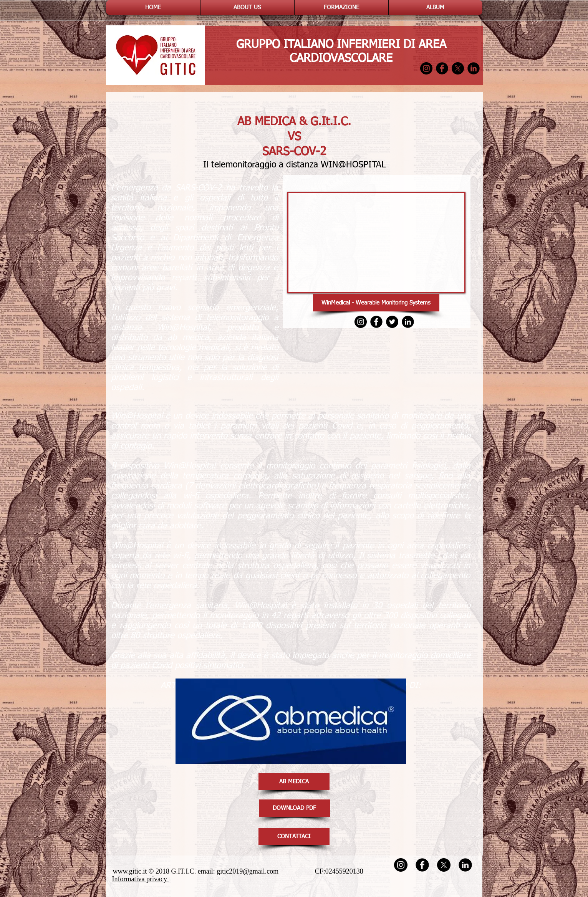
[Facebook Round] (442, 68)
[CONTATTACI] (294, 837)
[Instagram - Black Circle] (426, 68)
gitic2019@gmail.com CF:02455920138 (293, 871)
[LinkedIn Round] (474, 68)
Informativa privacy (141, 879)
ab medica (188, 338)
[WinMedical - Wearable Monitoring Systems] (376, 303)
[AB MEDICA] (294, 782)
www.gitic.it (130, 871)
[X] (458, 68)
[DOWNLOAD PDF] (294, 808)
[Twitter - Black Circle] (392, 322)
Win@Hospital (183, 328)
